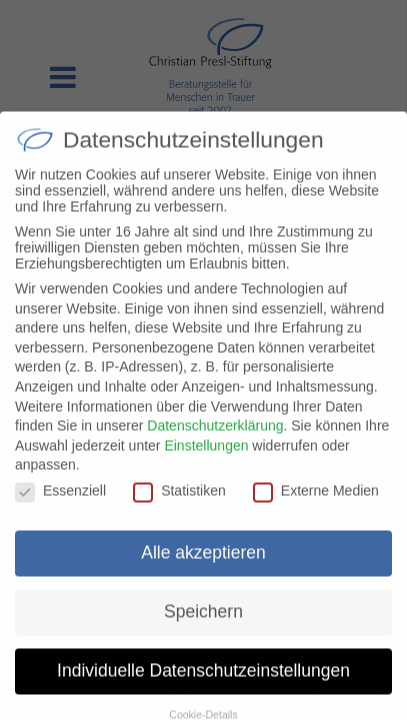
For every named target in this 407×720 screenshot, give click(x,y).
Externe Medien (316, 505)
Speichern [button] (203, 626)
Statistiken (179, 505)
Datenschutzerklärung (215, 440)
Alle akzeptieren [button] (203, 567)
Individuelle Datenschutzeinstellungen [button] (203, 685)
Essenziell (60, 505)
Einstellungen (206, 459)
